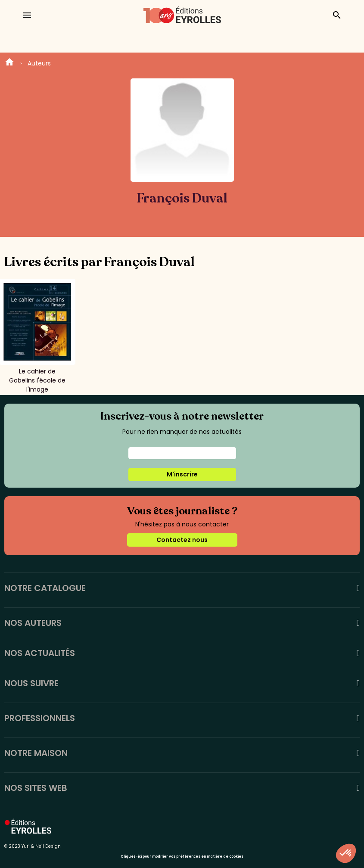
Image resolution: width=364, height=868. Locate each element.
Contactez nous (182, 540)
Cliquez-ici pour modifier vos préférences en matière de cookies (182, 857)
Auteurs (39, 63)
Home (9, 63)
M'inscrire (182, 474)
